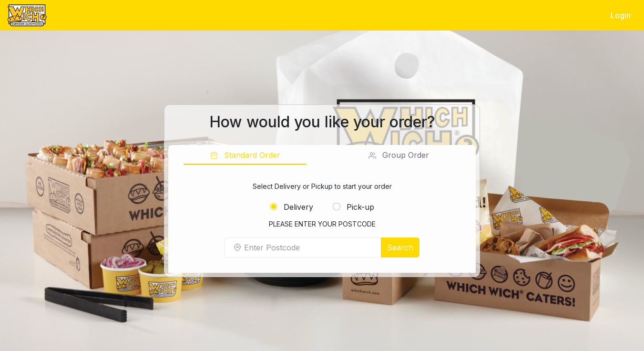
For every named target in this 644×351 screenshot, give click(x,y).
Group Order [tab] (404, 155)
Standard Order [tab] (251, 155)
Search (400, 248)
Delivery (291, 207)
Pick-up (353, 207)
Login (621, 15)
